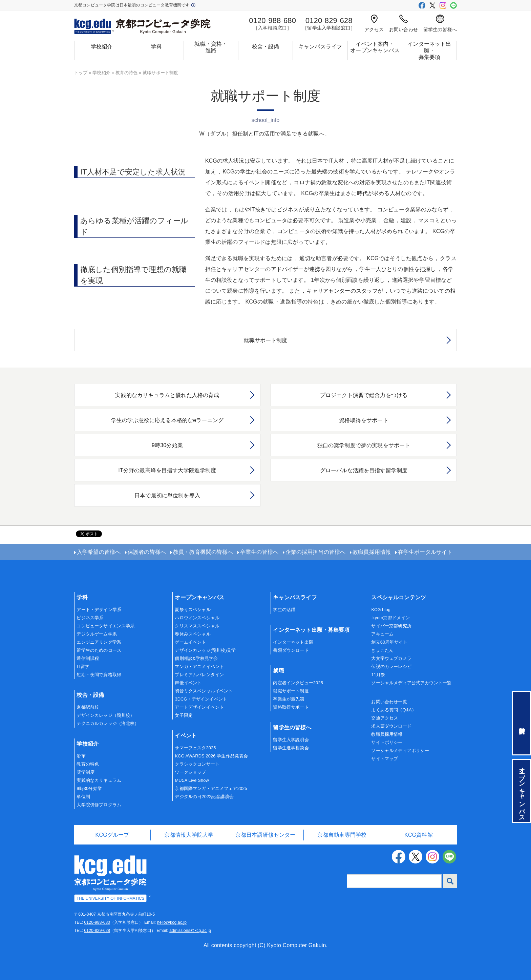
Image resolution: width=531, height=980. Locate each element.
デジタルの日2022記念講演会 (204, 797)
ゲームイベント (190, 642)
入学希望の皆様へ (99, 552)
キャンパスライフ (320, 47)
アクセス (374, 23)
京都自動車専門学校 (342, 835)
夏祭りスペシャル (193, 610)
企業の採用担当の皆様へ (316, 552)
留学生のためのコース (99, 650)
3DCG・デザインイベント (201, 699)
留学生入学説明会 (291, 740)
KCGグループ (112, 835)
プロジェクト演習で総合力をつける (364, 395)
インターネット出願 (293, 642)
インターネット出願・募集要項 (429, 50)
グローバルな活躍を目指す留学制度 (364, 470)
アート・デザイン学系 (99, 610)
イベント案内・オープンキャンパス (375, 47)
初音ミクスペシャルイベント (204, 691)
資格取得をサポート (364, 420)
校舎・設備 (266, 47)
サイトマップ (385, 759)
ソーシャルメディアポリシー (400, 750)
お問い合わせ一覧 (389, 702)
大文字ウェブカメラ (391, 658)
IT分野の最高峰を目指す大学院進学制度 (167, 470)
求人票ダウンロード (391, 726)
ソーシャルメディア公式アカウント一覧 (411, 683)
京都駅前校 (88, 707)
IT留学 (83, 666)
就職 (278, 671)
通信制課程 (88, 658)
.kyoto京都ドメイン (390, 618)
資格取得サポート (291, 707)
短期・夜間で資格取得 (99, 675)
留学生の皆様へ (440, 23)
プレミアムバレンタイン (199, 675)
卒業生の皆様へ (259, 552)
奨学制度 (86, 772)
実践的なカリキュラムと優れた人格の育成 (167, 395)
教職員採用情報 (372, 552)
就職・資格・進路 (211, 47)
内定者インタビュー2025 (298, 683)
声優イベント (188, 683)
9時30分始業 (167, 445)
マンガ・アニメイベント (199, 666)
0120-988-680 (97, 922)
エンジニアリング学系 (99, 642)
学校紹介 (102, 47)
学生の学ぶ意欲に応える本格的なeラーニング (167, 420)
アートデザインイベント (199, 707)
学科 (156, 47)
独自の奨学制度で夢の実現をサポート (364, 445)
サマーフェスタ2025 (195, 748)
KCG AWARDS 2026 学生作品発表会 (211, 756)
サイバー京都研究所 (391, 626)
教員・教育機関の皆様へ (203, 552)
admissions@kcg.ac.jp (190, 931)
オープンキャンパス (199, 597)
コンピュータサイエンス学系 (105, 626)
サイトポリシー (387, 742)
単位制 (83, 797)
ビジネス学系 (90, 618)
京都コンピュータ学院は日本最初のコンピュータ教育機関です (135, 5)
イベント (186, 736)
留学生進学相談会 (291, 748)
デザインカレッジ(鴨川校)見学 (205, 650)
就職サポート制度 (265, 340)
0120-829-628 (97, 931)
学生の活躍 (284, 610)
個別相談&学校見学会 (196, 658)
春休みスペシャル (193, 634)
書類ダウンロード (291, 650)
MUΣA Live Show (192, 780)
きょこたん (382, 650)
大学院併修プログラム (99, 805)
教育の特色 (127, 73)
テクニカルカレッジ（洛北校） (108, 723)
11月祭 (378, 675)
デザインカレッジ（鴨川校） (105, 715)
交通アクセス (385, 718)
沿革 (81, 756)
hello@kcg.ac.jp (172, 922)
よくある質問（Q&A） (394, 710)
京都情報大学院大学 (189, 835)
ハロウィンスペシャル (197, 618)
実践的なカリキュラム (99, 780)
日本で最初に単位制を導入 (167, 495)
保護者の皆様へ (147, 552)
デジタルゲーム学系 (97, 634)
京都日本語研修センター (265, 835)
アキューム (382, 634)
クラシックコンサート (197, 764)
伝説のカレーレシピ (391, 666)
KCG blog (381, 610)
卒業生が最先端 (289, 699)
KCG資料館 (419, 835)
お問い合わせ (403, 23)
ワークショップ (190, 772)
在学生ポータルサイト (425, 552)
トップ (81, 73)
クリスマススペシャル (197, 626)
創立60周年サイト (389, 642)
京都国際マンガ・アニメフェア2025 (211, 788)
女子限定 (184, 715)
